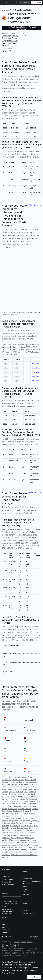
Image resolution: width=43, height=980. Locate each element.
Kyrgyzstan (6, 838)
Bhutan (5, 816)
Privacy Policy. (8, 973)
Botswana (33, 828)
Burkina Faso (15, 826)
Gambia (14, 835)
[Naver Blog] (15, 946)
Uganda (33, 806)
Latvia (10, 816)
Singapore (18, 801)
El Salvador (31, 850)
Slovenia (5, 850)
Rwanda (32, 847)
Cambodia (18, 789)
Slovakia (32, 813)
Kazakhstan (12, 809)
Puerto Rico (23, 847)
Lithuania (5, 818)
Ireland (4, 806)
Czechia (5, 792)
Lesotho (20, 838)
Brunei (12, 828)
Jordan (36, 816)
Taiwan (23, 804)
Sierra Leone (14, 850)
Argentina (20, 796)
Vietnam (14, 784)
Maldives (21, 809)
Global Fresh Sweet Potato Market (17, 10)
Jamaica (22, 799)
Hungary (32, 801)
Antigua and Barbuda (17, 821)
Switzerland (31, 804)
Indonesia (29, 782)
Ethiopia (34, 796)
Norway (36, 789)
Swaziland (6, 852)
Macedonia (12, 842)
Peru (16, 799)
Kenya (27, 794)
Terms (23, 942)
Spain (35, 782)
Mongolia (35, 842)
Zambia (11, 806)
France (30, 787)
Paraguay (18, 806)
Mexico (26, 784)
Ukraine (33, 818)
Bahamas (24, 828)
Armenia (35, 821)
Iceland (26, 818)
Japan (20, 784)
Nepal (38, 801)
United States (31, 780)
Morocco (17, 816)
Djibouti (25, 833)
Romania (25, 813)
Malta (19, 845)
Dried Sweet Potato (10, 36)
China (30, 777)
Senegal (23, 850)
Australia (5, 794)
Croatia (26, 811)
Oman (16, 847)
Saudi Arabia (30, 799)
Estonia (5, 835)
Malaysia (12, 792)
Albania (29, 821)
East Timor (19, 852)
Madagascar (25, 840)
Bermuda (5, 828)
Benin (36, 826)
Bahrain (23, 826)
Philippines (6, 784)
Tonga (27, 852)
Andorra (5, 821)
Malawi (25, 845)
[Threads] (19, 946)
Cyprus (18, 833)
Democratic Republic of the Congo (21, 830)
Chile (4, 804)
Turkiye (10, 801)
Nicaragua (6, 813)
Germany (5, 799)
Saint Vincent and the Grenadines (24, 855)
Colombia (11, 833)
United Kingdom (18, 780)
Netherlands (7, 780)
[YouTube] (7, 946)
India (16, 782)
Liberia (14, 838)
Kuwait (24, 816)
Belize (4, 830)
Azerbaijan (11, 823)
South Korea (27, 789)
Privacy (17, 942)
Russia (33, 794)
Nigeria (21, 782)
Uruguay (33, 852)
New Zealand (15, 813)
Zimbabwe (11, 796)
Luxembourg (29, 838)
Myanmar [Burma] (24, 842)
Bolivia (18, 828)
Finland (28, 809)
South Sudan (7, 811)
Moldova (5, 840)
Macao (4, 845)
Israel (18, 804)
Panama (12, 818)
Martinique (12, 845)
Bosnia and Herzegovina (26, 823)
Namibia (5, 847)
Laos (11, 799)
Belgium (27, 796)
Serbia (30, 816)
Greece (33, 811)
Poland (25, 801)
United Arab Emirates (18, 787)
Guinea (21, 835)
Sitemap (30, 942)
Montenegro (14, 840)
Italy (37, 784)
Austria (4, 809)
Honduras (6, 787)
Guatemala (28, 835)
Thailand (10, 789)
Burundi (30, 826)
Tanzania (32, 792)
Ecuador (32, 833)
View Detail (36, 364)
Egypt (11, 782)
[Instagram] (11, 946)
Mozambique (33, 845)
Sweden (26, 806)
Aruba (4, 823)
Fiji (9, 835)
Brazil (32, 784)
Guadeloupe (17, 811)
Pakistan (20, 792)
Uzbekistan (6, 855)
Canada (5, 782)
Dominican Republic (17, 794)
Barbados (6, 826)
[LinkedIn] (3, 946)
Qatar (26, 792)
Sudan (38, 847)
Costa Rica (11, 804)
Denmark (35, 809)
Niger (11, 847)
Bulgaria (19, 818)
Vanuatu (5, 857)
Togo (12, 852)
